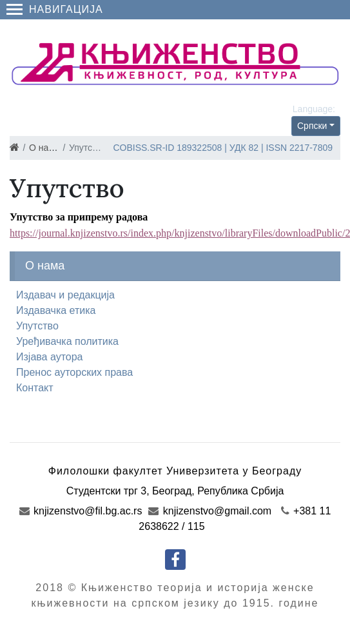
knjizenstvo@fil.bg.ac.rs (81, 511)
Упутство (37, 326)
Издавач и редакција (65, 295)
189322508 (199, 148)
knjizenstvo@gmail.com (210, 511)
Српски (312, 126)
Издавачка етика (56, 310)
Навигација (55, 9)
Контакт (35, 388)
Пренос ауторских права (74, 372)
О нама (44, 148)
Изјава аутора (50, 357)
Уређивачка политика (67, 341)
